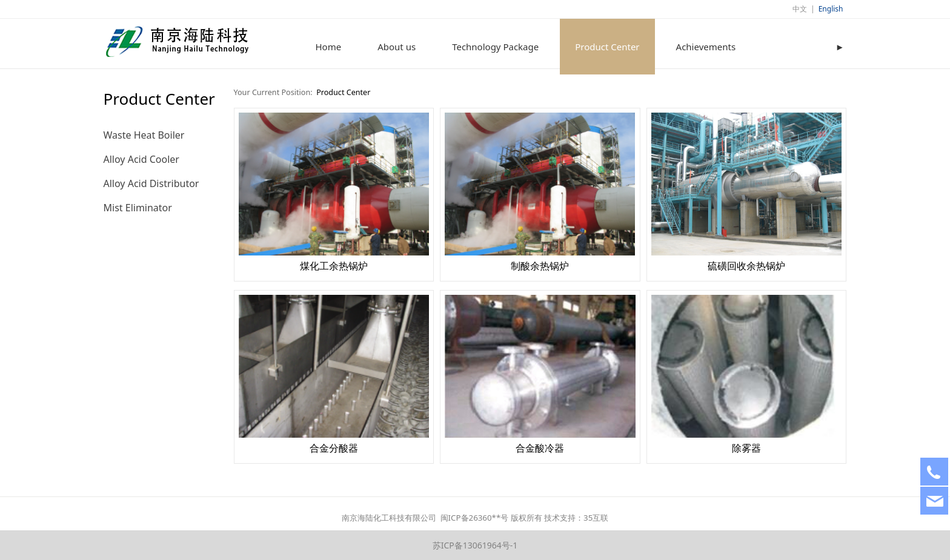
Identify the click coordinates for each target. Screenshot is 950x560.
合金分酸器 (334, 448)
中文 (800, 9)
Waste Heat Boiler (144, 135)
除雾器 (746, 448)
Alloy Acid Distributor (151, 183)
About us (397, 47)
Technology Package (495, 47)
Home (329, 47)
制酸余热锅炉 (540, 266)
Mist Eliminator (138, 208)
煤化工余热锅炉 (334, 266)
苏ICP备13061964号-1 (475, 545)
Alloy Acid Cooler (141, 159)
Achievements (706, 47)
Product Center (607, 47)
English (831, 9)
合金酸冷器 (540, 448)
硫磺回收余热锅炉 (746, 266)
